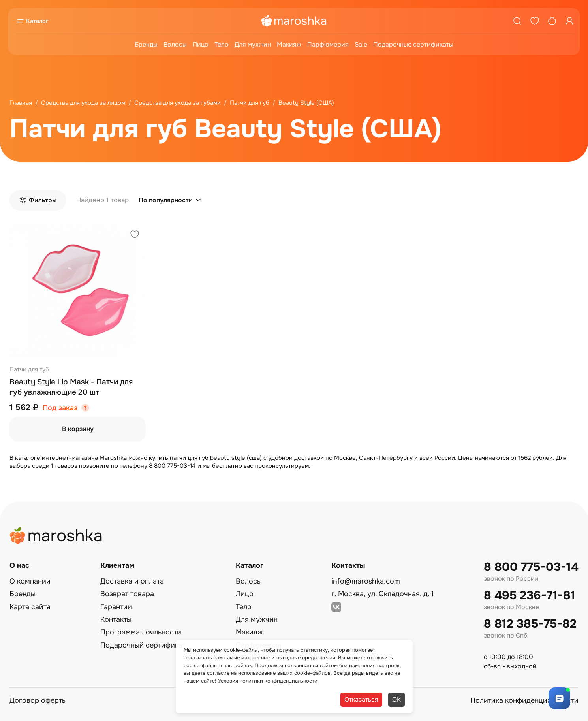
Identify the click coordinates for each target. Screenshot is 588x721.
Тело (222, 44)
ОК (396, 699)
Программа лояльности (141, 632)
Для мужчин (253, 44)
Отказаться (361, 699)
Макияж (289, 44)
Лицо (201, 44)
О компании (30, 581)
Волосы (175, 44)
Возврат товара (127, 594)
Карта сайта (30, 607)
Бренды (146, 44)
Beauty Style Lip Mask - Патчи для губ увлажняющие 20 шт (71, 387)
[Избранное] (535, 21)
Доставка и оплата (132, 581)
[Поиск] (517, 21)
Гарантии (116, 607)
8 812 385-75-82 (530, 624)
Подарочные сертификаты (413, 44)
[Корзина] (552, 21)
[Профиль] (569, 21)
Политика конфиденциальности (524, 700)
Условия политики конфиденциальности (268, 681)
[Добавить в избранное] (135, 235)
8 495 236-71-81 (530, 596)
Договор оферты (38, 700)
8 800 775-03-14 (531, 567)
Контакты (116, 619)
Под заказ (60, 408)
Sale (361, 44)
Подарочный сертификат (143, 645)
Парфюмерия (328, 44)
